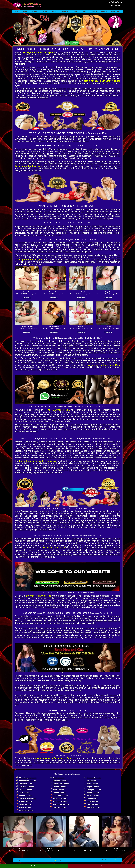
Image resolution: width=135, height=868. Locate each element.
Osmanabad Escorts (27, 799)
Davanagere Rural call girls (29, 166)
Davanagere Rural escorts (39, 596)
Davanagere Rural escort (54, 548)
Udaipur (45, 12)
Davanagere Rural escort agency (38, 52)
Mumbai (94, 12)
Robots (67, 860)
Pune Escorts (92, 799)
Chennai (104, 12)
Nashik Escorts (93, 796)
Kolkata (85, 12)
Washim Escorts (93, 807)
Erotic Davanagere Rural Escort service (38, 461)
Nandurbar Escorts (60, 796)
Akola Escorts (58, 778)
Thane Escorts (25, 807)
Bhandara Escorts (60, 781)
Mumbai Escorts (59, 793)
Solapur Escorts (93, 804)
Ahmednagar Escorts (28, 778)
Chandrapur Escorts (61, 784)
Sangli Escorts (92, 802)
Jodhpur (35, 12)
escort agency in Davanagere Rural (102, 81)
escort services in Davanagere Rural (103, 365)
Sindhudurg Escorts (61, 804)
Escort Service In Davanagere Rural (52, 860)
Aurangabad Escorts (27, 781)
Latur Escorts (25, 793)
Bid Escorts (91, 781)
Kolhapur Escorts (94, 790)
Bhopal (54, 12)
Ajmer (25, 12)
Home (17, 12)
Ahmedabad (65, 12)
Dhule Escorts (92, 784)
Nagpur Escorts (93, 793)
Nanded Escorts (26, 796)
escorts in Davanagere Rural (57, 410)
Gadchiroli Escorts (27, 787)
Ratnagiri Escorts (60, 802)
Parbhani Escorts (60, 799)
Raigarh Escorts (26, 802)
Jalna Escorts (58, 790)
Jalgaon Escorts (26, 790)
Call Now (34, 866)
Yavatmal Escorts (26, 810)
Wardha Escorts (59, 807)
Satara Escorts (25, 804)
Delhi (75, 12)
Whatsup (101, 866)
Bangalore (115, 12)
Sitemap (63, 860)
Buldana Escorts (26, 784)
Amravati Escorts (93, 778)
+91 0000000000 (114, 5)
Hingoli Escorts (93, 787)
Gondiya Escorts (60, 787)
